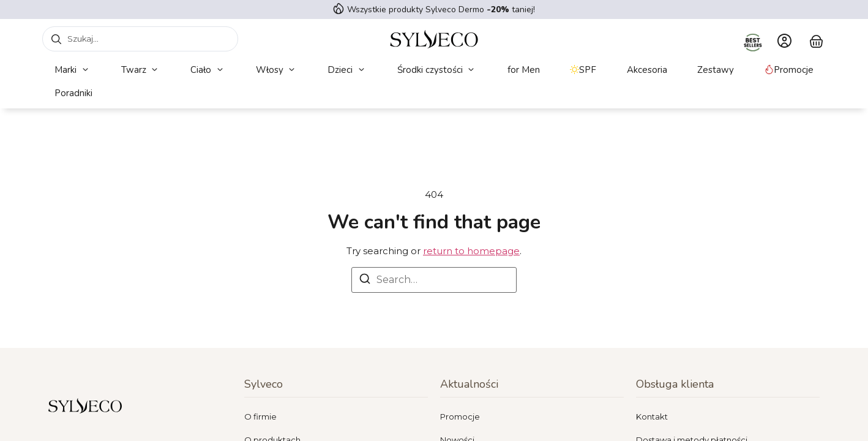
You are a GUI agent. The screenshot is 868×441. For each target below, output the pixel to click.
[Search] (365, 281)
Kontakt (652, 417)
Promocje (460, 417)
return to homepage (471, 251)
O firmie (260, 417)
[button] (73, 70)
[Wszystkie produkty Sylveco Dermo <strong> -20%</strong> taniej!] (339, 9)
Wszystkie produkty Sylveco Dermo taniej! (441, 9)
